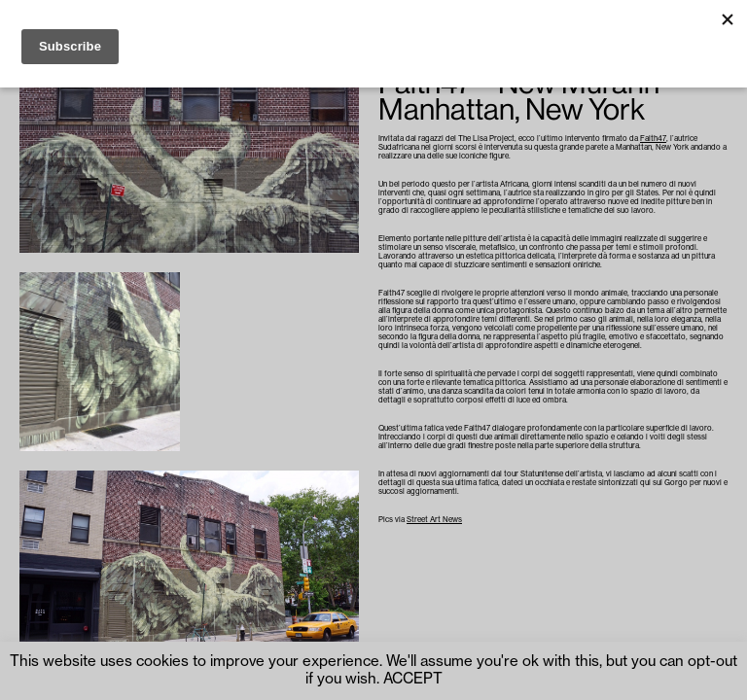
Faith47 (653, 139)
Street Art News (434, 520)
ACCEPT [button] (413, 679)
